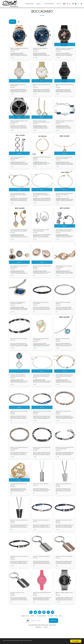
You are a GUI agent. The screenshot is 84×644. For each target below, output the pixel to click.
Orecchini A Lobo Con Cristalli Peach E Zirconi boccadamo (41, 272)
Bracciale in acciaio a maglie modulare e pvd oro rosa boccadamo (18, 457)
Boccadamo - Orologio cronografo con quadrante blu (41, 49)
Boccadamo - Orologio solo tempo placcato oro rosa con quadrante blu (18, 49)
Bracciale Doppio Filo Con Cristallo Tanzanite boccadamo (41, 161)
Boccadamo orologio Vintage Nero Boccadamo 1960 (63, 86)
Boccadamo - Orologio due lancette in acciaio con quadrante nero (19, 123)
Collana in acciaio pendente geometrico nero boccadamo (18, 532)
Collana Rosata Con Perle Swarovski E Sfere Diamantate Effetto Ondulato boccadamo (41, 383)
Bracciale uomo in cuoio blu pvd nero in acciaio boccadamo (41, 309)
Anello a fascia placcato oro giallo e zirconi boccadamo (19, 494)
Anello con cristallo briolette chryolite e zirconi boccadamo (41, 346)
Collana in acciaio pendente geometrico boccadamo (63, 494)
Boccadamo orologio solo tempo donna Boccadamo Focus (19, 86)
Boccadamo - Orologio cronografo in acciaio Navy (63, 606)
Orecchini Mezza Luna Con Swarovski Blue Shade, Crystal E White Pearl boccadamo (64, 235)
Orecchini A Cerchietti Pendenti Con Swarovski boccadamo (18, 161)
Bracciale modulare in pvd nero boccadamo (19, 346)
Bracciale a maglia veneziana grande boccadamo (63, 309)
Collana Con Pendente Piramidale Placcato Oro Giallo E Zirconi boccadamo (64, 161)
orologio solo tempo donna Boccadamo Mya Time (40, 86)
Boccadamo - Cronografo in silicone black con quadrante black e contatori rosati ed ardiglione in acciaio (63, 49)
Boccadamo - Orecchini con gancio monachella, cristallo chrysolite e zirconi (40, 123)
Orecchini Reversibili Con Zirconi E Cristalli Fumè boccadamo (19, 272)
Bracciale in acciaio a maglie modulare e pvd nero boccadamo (42, 457)
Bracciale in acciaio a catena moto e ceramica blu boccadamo (42, 420)
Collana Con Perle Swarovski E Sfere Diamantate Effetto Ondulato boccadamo (41, 198)
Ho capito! (76, 641)
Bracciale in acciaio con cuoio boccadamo (41, 532)
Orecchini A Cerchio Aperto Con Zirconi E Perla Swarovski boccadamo (41, 235)
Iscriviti (53, 633)
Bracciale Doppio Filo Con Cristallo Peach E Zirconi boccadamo (63, 272)
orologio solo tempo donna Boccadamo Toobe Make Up (41, 606)
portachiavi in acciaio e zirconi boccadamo (41, 569)
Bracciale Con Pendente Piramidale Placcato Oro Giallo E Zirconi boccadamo (64, 198)
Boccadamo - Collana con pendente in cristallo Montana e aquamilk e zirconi (19, 383)
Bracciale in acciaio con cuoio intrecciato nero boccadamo (18, 569)
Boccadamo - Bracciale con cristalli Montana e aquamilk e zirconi (63, 123)
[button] (67, 4)
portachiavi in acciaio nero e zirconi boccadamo (18, 606)
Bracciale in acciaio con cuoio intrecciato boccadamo (63, 532)
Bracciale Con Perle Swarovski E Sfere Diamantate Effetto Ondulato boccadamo (19, 198)
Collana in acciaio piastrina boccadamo (40, 494)
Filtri (13, 22)
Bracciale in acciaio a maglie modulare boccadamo (63, 420)
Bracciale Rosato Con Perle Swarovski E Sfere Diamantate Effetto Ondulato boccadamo (63, 383)
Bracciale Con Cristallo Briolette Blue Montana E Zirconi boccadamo (19, 309)
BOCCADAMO (13, 52)
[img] (19, 36)
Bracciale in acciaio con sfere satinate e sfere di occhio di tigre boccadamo (64, 457)
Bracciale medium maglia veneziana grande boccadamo (18, 420)
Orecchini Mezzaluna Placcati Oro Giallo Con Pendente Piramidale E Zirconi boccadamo (19, 235)
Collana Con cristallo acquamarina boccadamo (63, 346)
